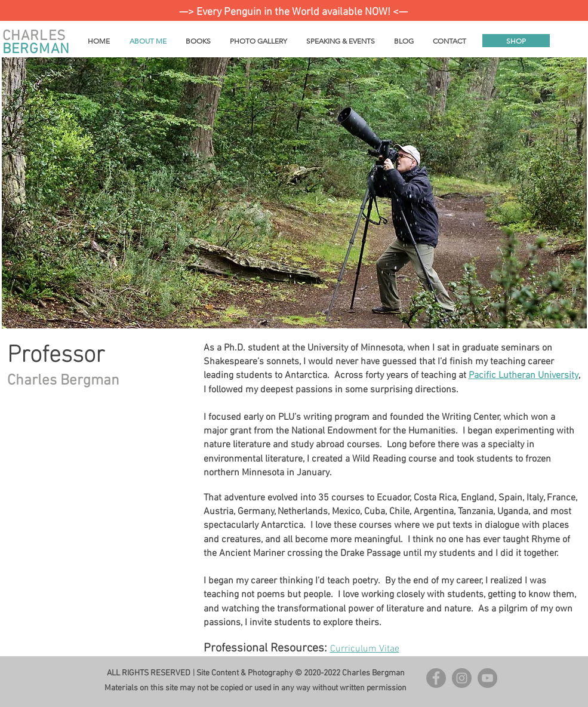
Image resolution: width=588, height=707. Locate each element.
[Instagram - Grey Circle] (462, 678)
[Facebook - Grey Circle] (436, 678)
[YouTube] (487, 678)
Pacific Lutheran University (524, 376)
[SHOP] (516, 41)
